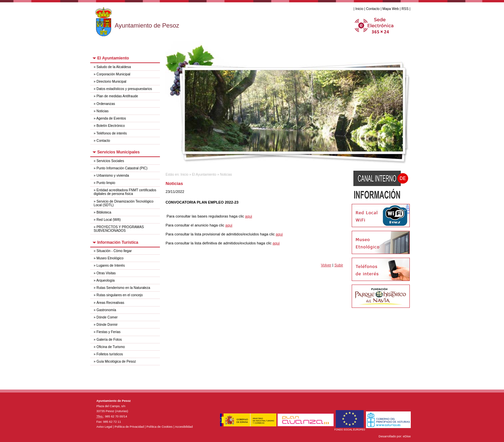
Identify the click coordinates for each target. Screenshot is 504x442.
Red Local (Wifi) (109, 220)
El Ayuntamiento (113, 58)
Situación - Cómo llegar (114, 251)
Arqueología (105, 280)
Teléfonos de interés (112, 133)
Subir (339, 265)
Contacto (373, 9)
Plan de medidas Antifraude (117, 96)
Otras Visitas (106, 273)
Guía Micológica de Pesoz (116, 361)
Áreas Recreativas (110, 303)
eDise (407, 436)
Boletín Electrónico (111, 126)
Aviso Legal (104, 427)
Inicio (359, 9)
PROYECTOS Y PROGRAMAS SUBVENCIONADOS (119, 229)
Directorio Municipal (111, 82)
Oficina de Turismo (111, 347)
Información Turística (118, 242)
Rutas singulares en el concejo (120, 295)
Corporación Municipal (113, 74)
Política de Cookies (159, 427)
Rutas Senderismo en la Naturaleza (123, 288)
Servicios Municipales (118, 152)
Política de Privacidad (129, 427)
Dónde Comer (107, 317)
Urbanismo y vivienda (113, 176)
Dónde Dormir (107, 325)
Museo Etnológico (110, 258)
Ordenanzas (106, 104)
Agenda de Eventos (111, 118)
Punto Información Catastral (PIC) (122, 168)
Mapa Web (391, 9)
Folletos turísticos (110, 354)
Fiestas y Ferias (108, 332)
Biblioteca (104, 212)
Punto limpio (106, 183)
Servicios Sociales (110, 161)
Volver (326, 265)
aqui (248, 216)
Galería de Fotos (109, 340)
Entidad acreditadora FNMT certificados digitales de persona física (125, 192)
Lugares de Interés (111, 265)
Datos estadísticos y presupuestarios (124, 89)
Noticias (103, 111)
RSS (405, 9)
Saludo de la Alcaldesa (114, 67)
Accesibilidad (184, 427)
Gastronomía (106, 310)
